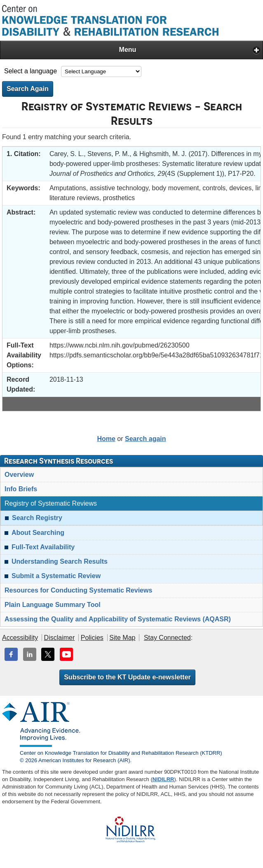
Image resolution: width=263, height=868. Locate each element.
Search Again (28, 89)
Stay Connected (167, 638)
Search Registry (37, 518)
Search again (146, 439)
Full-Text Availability (43, 547)
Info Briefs (21, 489)
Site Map (122, 638)
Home (106, 439)
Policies (92, 638)
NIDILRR (163, 779)
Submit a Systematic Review (56, 576)
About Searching (38, 533)
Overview (19, 475)
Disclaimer (60, 638)
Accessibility (20, 638)
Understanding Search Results (60, 561)
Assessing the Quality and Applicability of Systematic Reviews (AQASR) (118, 619)
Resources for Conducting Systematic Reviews (78, 590)
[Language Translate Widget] (101, 71)
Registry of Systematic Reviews (51, 503)
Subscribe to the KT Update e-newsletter (127, 677)
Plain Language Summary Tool (53, 605)
